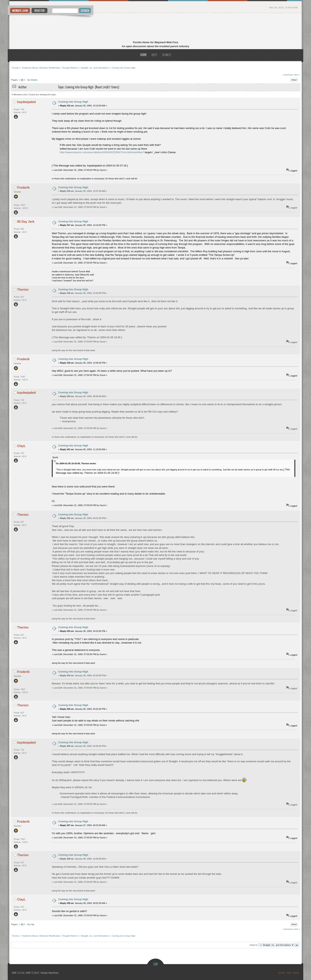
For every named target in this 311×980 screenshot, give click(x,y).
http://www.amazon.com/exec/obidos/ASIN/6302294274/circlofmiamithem (102, 152)
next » (297, 75)
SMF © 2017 (33, 973)
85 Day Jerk (26, 222)
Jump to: (254, 945)
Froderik (23, 188)
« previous (288, 75)
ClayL (21, 446)
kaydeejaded (27, 102)
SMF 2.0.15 (18, 973)
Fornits (156, 27)
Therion (23, 290)
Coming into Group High (73, 102)
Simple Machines (49, 973)
